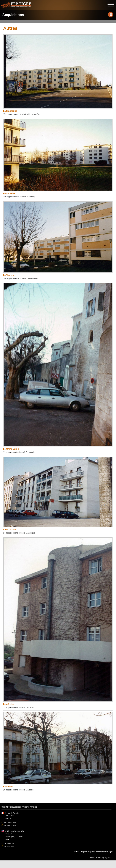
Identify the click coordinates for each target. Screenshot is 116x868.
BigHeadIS (109, 858)
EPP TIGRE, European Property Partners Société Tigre (16, 5)
